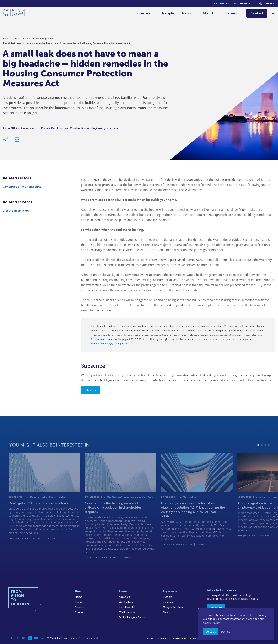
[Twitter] (18, 638)
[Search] (274, 13)
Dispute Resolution (16, 211)
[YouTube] (36, 638)
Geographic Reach (174, 607)
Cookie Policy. (212, 623)
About (208, 13)
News (187, 13)
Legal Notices (179, 638)
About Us (124, 597)
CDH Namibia (242, 3)
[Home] (14, 13)
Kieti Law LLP (220, 3)
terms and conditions (106, 339)
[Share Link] (6, 141)
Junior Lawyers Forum (132, 617)
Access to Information (158, 638)
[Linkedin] (30, 638)
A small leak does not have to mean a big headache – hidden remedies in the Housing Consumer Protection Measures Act (66, 45)
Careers (231, 13)
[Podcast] (43, 638)
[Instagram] (24, 638)
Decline (226, 632)
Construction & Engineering (40, 40)
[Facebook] (11, 638)
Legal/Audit (195, 638)
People (168, 13)
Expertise (143, 13)
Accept (211, 632)
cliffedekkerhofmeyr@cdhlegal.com (110, 344)
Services (168, 602)
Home (6, 40)
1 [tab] (258, 458)
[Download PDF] (16, 141)
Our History (126, 602)
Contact (80, 612)
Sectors (168, 597)
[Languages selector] (267, 3)
